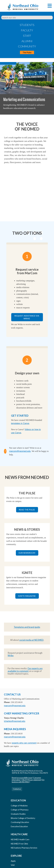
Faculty (27, 30)
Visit (13, 865)
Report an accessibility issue (22, 778)
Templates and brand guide (27, 627)
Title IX (24, 780)
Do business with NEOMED (28, 781)
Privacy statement (34, 780)
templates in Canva (20, 423)
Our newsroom (27, 553)
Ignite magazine (27, 596)
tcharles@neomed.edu (15, 721)
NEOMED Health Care (20, 839)
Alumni (27, 41)
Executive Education (19, 826)
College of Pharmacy (20, 810)
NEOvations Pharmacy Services (24, 848)
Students (27, 25)
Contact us (17, 789)
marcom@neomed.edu (20, 451)
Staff (27, 36)
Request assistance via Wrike (27, 317)
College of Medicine (19, 806)
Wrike (11, 656)
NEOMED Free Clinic (19, 844)
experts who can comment (24, 743)
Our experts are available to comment (25, 670)
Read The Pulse (27, 510)
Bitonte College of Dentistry (23, 818)
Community (27, 46)
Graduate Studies (18, 814)
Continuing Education (20, 822)
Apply (13, 861)
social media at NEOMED (31, 640)
